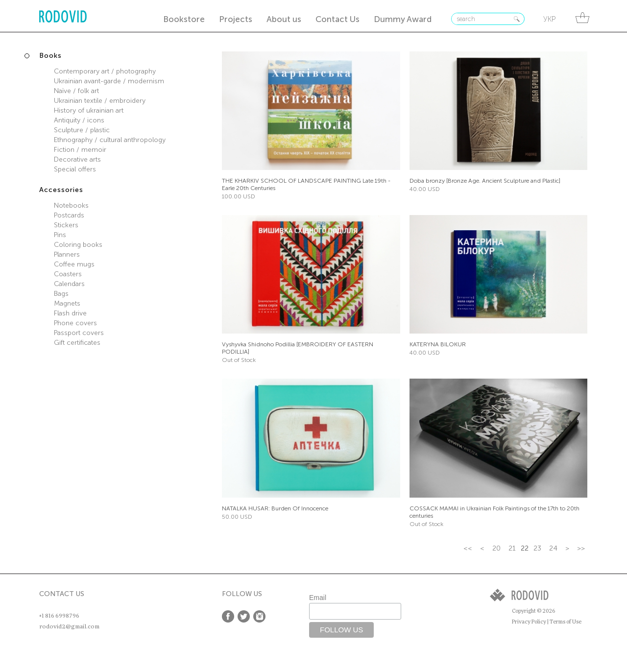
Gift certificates (77, 343)
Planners (67, 254)
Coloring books (78, 245)
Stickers (66, 225)
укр (549, 19)
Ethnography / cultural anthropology (110, 140)
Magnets (67, 303)
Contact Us (338, 19)
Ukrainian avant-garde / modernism (109, 81)
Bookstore (184, 19)
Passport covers (79, 333)
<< (468, 548)
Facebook (228, 616)
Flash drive (70, 313)
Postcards (69, 215)
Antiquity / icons (79, 120)
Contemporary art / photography (105, 71)
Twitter (244, 616)
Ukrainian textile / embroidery (100, 101)
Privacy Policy (529, 622)
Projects (236, 19)
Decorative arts (77, 159)
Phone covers (75, 323)
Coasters (68, 274)
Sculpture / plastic (82, 130)
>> (581, 548)
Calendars (69, 284)
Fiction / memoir (80, 150)
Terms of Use (566, 622)
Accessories (61, 190)
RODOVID (63, 17)
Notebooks (71, 205)
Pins (60, 235)
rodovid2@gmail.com (69, 626)
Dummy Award (403, 19)
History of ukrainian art (89, 110)
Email (318, 598)
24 (553, 548)
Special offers (75, 169)
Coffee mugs (74, 264)
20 (496, 548)
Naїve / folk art (76, 91)
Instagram (259, 616)
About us (284, 19)
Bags (61, 294)
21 (512, 548)
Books (50, 56)
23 (537, 548)
